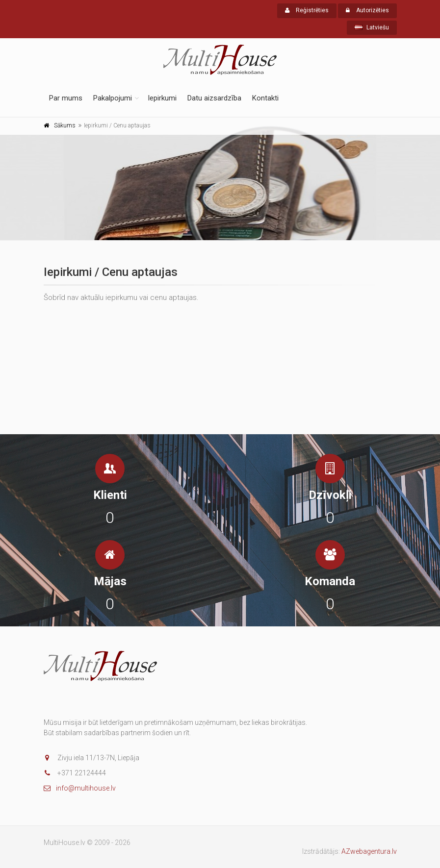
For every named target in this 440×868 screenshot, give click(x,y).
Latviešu (372, 27)
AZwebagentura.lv (369, 851)
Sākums (65, 125)
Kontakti (265, 98)
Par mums (66, 98)
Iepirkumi (162, 98)
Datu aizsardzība (214, 98)
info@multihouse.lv (80, 788)
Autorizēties (367, 10)
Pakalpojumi (113, 98)
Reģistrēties (307, 10)
